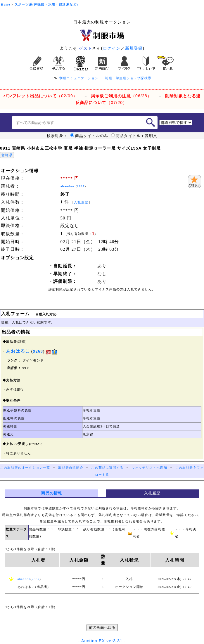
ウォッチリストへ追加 (149, 468)
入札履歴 (81, 202)
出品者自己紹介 (71, 468)
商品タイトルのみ (89, 136)
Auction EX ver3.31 (102, 641)
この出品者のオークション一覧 (25, 468)
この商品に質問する (107, 468)
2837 (81, 186)
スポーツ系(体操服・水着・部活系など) (46, 5)
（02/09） (40, 96)
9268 (38, 351)
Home (6, 5)
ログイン (112, 48)
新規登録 (134, 48)
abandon (68, 186)
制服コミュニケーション (79, 78)
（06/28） (121, 96)
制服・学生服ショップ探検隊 (128, 78)
